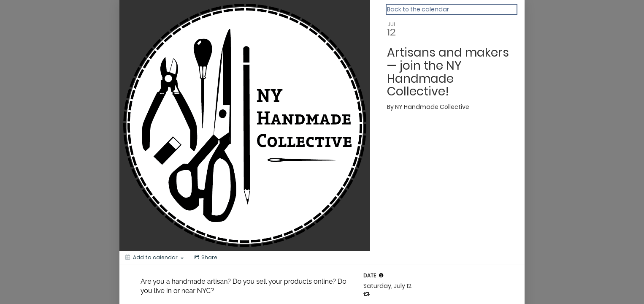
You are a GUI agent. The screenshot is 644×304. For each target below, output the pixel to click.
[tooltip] (381, 275)
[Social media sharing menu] (205, 258)
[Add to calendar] (154, 258)
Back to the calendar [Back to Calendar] (418, 9)
